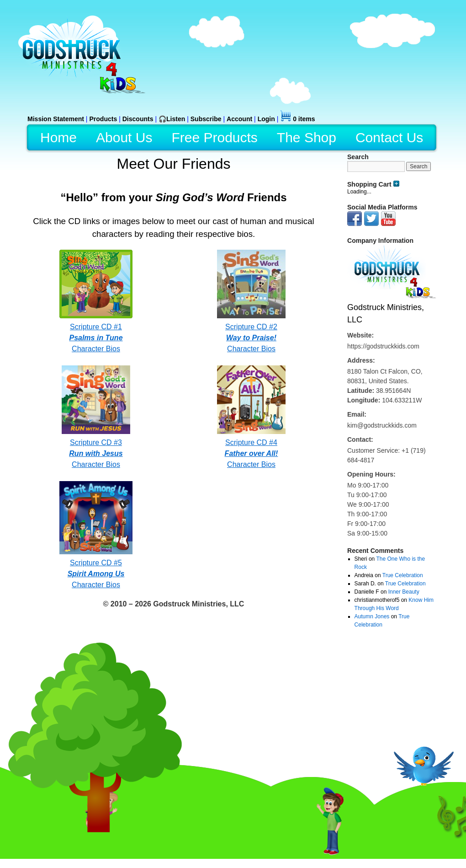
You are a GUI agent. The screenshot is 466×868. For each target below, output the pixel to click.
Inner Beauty (404, 592)
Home (58, 137)
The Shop (307, 137)
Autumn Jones (372, 616)
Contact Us (389, 137)
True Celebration (403, 575)
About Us (124, 137)
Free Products (214, 137)
